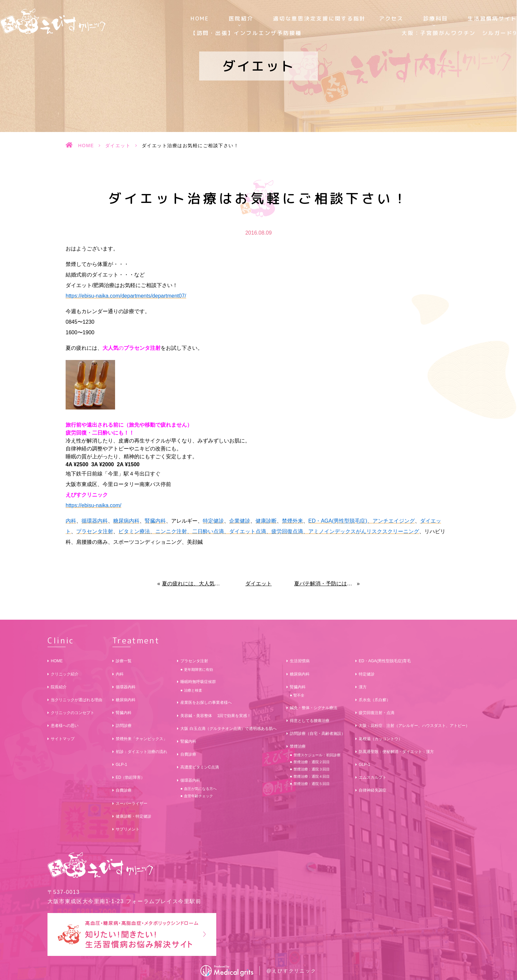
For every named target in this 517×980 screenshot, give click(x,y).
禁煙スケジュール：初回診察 (317, 755)
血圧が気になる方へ (200, 789)
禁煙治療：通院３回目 (312, 769)
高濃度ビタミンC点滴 (200, 767)
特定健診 (367, 674)
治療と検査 (193, 690)
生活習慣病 (300, 661)
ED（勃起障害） (130, 777)
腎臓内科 (124, 713)
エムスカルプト (373, 777)
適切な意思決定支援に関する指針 (319, 18)
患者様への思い (65, 726)
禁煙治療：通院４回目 (312, 776)
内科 (120, 674)
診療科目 (436, 18)
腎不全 (299, 695)
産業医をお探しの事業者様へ (206, 702)
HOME (200, 18)
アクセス (391, 18)
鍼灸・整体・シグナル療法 (314, 708)
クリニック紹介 (65, 674)
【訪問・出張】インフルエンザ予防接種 (246, 33)
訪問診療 (124, 726)
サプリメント (128, 829)
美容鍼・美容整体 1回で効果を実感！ (216, 716)
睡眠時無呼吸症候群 (198, 682)
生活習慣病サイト (492, 18)
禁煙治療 (298, 746)
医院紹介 (241, 18)
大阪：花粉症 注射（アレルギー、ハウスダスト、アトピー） (414, 726)
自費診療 (124, 790)
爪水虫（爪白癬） (375, 700)
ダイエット (118, 146)
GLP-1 (122, 765)
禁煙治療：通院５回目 (312, 784)
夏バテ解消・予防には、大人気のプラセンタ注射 (326, 584)
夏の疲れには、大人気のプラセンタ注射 (192, 584)
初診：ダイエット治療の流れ (141, 752)
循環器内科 (126, 687)
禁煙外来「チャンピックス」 (141, 739)
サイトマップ (63, 739)
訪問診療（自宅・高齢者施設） (318, 734)
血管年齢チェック (198, 796)
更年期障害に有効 (198, 670)
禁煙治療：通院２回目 (312, 762)
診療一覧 (124, 661)
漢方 (363, 687)
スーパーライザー (132, 803)
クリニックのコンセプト (73, 713)
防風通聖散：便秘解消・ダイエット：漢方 (396, 752)
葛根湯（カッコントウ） (380, 739)
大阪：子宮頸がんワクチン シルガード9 (459, 33)
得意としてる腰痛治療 (310, 721)
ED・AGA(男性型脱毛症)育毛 (385, 661)
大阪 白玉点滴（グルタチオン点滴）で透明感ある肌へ (228, 729)
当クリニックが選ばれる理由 (76, 700)
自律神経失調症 (373, 790)
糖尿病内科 (126, 700)
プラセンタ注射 (194, 661)
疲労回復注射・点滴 (377, 713)
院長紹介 (59, 687)
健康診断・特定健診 (134, 816)
